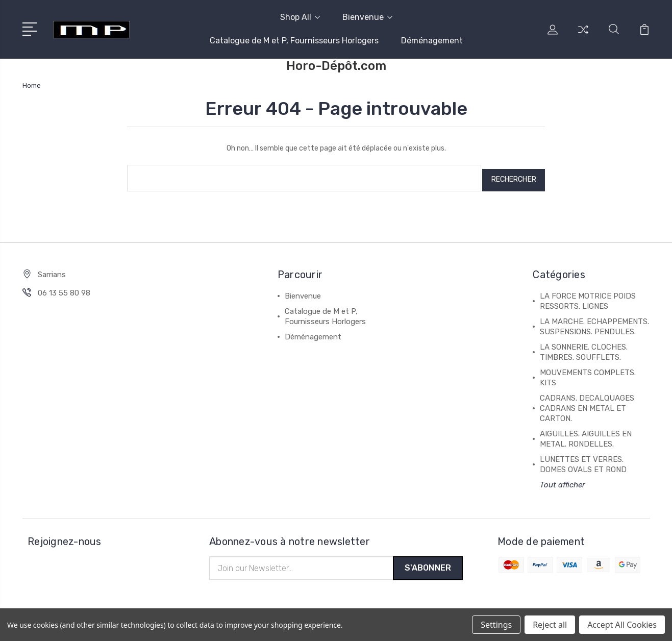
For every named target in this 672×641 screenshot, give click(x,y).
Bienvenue (367, 17)
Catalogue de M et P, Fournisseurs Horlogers (294, 41)
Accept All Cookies (622, 625)
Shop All (300, 17)
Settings (496, 625)
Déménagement (432, 41)
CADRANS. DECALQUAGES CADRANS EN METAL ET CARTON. (587, 404)
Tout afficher (563, 481)
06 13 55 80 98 (64, 289)
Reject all (550, 625)
